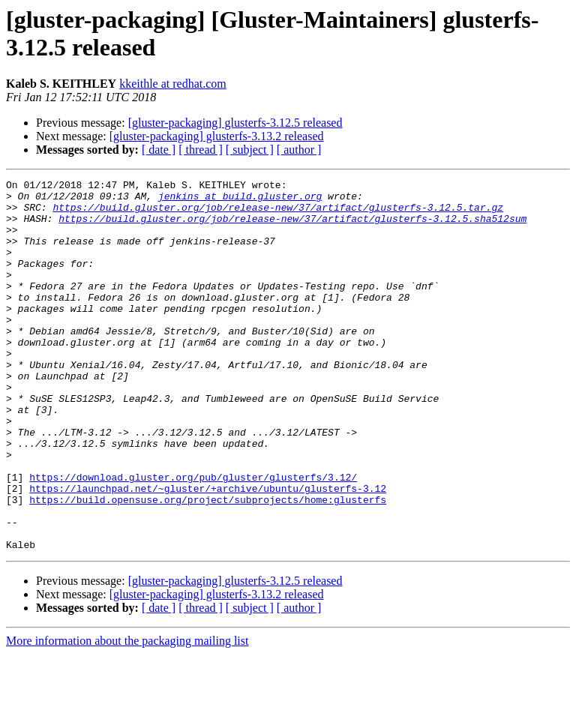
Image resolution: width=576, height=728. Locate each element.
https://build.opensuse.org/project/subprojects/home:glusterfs (208, 565)
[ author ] (299, 150)
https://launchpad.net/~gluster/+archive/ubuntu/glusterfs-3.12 (208, 551)
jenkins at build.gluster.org (240, 200)
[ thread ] (201, 150)
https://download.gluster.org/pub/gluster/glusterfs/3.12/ (193, 538)
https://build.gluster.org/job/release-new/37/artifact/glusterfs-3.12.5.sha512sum (292, 227)
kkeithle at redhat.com (173, 84)
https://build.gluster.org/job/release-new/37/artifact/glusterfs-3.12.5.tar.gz (278, 214)
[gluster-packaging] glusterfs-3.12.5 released (235, 123)
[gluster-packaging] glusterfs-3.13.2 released (217, 136)
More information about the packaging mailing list (127, 715)
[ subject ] (250, 150)
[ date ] (159, 150)
